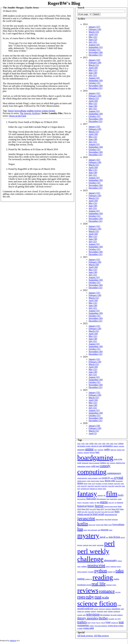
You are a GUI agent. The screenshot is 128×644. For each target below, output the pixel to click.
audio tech (113, 450)
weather (92, 626)
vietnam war (115, 623)
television (93, 614)
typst (108, 622)
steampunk (100, 611)
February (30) (95, 29)
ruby (90, 597)
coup (100, 478)
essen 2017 (84, 486)
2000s (112, 444)
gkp (98, 502)
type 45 (103, 623)
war (121, 622)
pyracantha (91, 572)
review (114, 585)
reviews (38, 111)
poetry (79, 567)
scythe (119, 605)
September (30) (96, 80)
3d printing (81, 446)
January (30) (94, 426)
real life (99, 584)
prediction (113, 567)
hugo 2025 (111, 512)
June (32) (93, 40)
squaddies (87, 611)
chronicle (112, 463)
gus (115, 503)
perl (109, 543)
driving (86, 484)
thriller (103, 618)
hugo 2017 (101, 509)
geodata (92, 503)
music (111, 530)
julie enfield (108, 519)
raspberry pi (89, 579)
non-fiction (115, 537)
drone (90, 484)
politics (84, 566)
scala (105, 597)
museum (105, 530)
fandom (100, 489)
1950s (91, 443)
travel (89, 623)
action (88, 446)
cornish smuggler (82, 478)
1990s (108, 444)
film (112, 494)
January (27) (94, 27)
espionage (111, 484)
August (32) (94, 45)
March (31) (94, 65)
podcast (120, 561)
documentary (119, 481)
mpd (99, 530)
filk (104, 495)
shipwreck (102, 609)
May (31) (93, 37)
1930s (83, 444)
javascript (86, 518)
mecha (85, 530)
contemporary (114, 473)
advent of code (97, 446)
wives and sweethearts (101, 626)
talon (84, 615)
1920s (79, 444)
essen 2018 (91, 486)
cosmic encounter (93, 478)
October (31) (94, 50)
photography (110, 560)
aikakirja (116, 446)
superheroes (117, 611)
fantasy (87, 494)
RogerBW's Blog (64, 3)
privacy (119, 567)
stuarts (105, 611)
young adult (89, 628)
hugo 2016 (93, 509)
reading (30, 111)
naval (103, 537)
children (103, 463)
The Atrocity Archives (30, 113)
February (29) (95, 96)
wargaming (83, 625)
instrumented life (111, 515)
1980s (104, 444)
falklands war (93, 489)
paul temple (100, 545)
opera (90, 545)
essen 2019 (97, 486)
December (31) (95, 55)
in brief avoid (97, 514)
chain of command (94, 463)
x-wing (80, 628)
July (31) (93, 75)
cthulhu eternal (82, 481)
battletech (87, 453)
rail (114, 572)
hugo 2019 (116, 509)
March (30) (94, 265)
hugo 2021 (85, 512)
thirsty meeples (88, 618)
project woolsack (82, 572)
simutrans (108, 609)
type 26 (93, 623)
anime (89, 449)
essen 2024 (118, 486)
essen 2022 (104, 486)
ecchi (94, 484)
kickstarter (115, 519)
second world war (85, 609)
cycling (88, 481)
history (91, 506)
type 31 (98, 623)
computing (92, 472)
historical (82, 506)
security (96, 609)
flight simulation (101, 499)
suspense (80, 615)
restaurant (109, 585)
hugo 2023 (98, 512)
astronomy (101, 450)
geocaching (86, 503)
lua (80, 529)
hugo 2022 (91, 512)
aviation (119, 450)
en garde (105, 484)
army (96, 450)
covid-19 (106, 478)
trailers (82, 622)
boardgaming (95, 458)
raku (120, 571)
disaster (102, 481)
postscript (96, 565)
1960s (96, 444)
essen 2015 (117, 484)
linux (106, 525)
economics (99, 484)
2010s (116, 444)
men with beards (92, 530)
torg (116, 619)
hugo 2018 (108, 509)
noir (107, 537)
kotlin (83, 524)
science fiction (49, 111)
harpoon (120, 502)
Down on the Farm (18, 116)
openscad (85, 545)
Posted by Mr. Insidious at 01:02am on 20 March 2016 (33, 149)
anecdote (122, 446)
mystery (88, 536)
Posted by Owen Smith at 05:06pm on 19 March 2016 (33, 122)
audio (107, 449)
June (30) (93, 73)
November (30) (96, 52)
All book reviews (85, 636)
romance (107, 591)
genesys (80, 503)
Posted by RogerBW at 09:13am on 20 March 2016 (32, 169)
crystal (119, 477)
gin (95, 503)
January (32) (94, 60)
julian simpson (100, 519)
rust (98, 597)
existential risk (85, 489)
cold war (95, 466)
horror (11, 111)
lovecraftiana (20, 111)
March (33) (94, 32)
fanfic (104, 489)
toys (119, 619)
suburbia (110, 611)
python (101, 571)
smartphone (116, 609)
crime (112, 478)
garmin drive (113, 499)
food (108, 499)
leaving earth (100, 525)
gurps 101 (111, 503)
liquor (110, 525)
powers (108, 567)
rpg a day (118, 592)
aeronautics (108, 446)
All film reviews (101, 636)
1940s (87, 444)
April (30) (93, 68)
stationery (93, 611)
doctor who (110, 481)
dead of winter (95, 481)
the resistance (105, 615)
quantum (110, 572)
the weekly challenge (117, 615)
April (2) (93, 433)
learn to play (92, 525)
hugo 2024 (104, 512)
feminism (100, 495)
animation (81, 450)
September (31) (96, 47)
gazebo (120, 499)
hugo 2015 (85, 509)
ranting (81, 579)
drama (80, 483)
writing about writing (116, 626)
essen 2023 (111, 486)
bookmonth (85, 463)
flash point (91, 499)
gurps (104, 502)
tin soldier (111, 619)
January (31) (94, 93)
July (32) (93, 42)
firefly (121, 495)
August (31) (94, 111)
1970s (100, 444)
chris (108, 463)
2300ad (121, 443)
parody (94, 545)
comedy (105, 466)
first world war (81, 499)
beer (97, 452)
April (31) (93, 34)
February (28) (95, 63)
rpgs (81, 597)
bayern (92, 452)
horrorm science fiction (111, 506)
